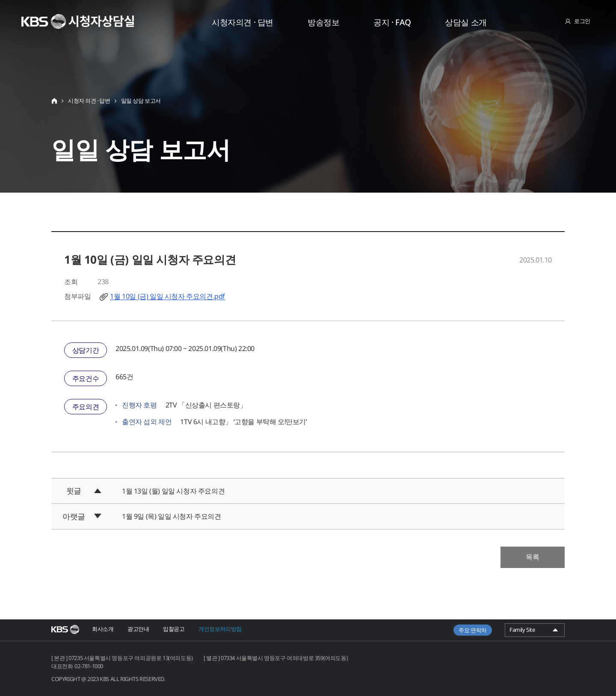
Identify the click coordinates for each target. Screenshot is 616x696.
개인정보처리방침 (220, 629)
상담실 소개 (466, 22)
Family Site (535, 631)
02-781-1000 (89, 666)
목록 (533, 557)
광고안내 (138, 629)
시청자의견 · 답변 (243, 22)
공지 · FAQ (392, 22)
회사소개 (103, 629)
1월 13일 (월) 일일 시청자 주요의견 (173, 491)
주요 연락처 (473, 630)
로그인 (582, 21)
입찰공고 (174, 629)
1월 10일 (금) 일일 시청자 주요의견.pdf (167, 296)
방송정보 (323, 22)
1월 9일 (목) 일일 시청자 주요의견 (172, 516)
